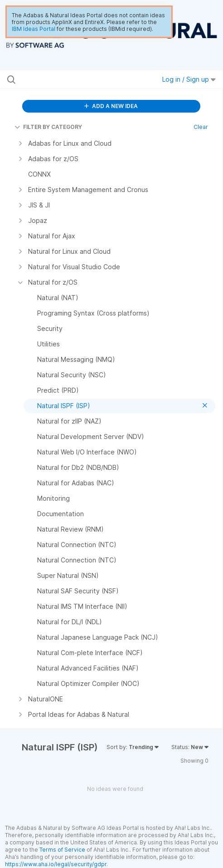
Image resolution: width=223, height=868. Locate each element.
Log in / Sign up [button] (189, 79)
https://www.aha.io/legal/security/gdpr (56, 864)
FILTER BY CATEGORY (48, 127)
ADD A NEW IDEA (111, 106)
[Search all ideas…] (67, 79)
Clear (201, 127)
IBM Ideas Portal (34, 29)
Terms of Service (62, 850)
